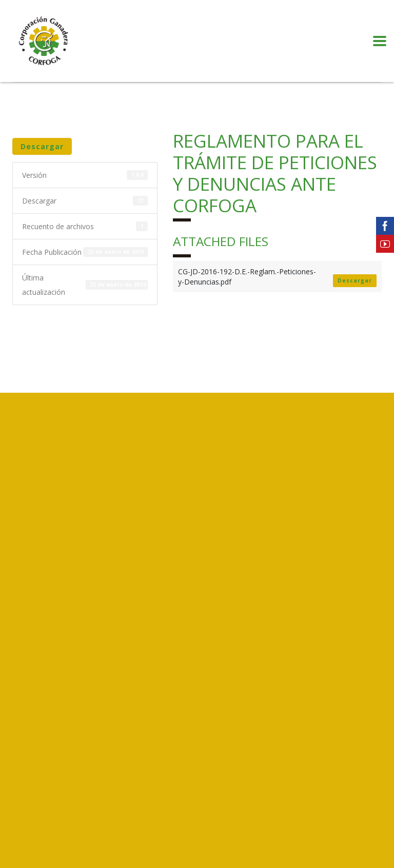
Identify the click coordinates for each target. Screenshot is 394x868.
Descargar (42, 146)
